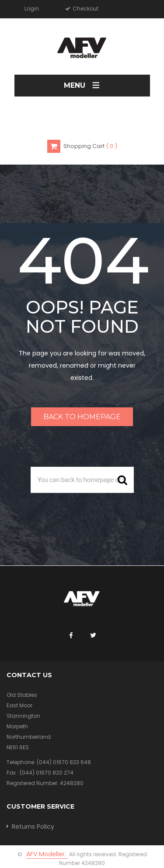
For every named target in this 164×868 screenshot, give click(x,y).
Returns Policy (33, 827)
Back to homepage (82, 417)
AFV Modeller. (47, 854)
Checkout (85, 9)
